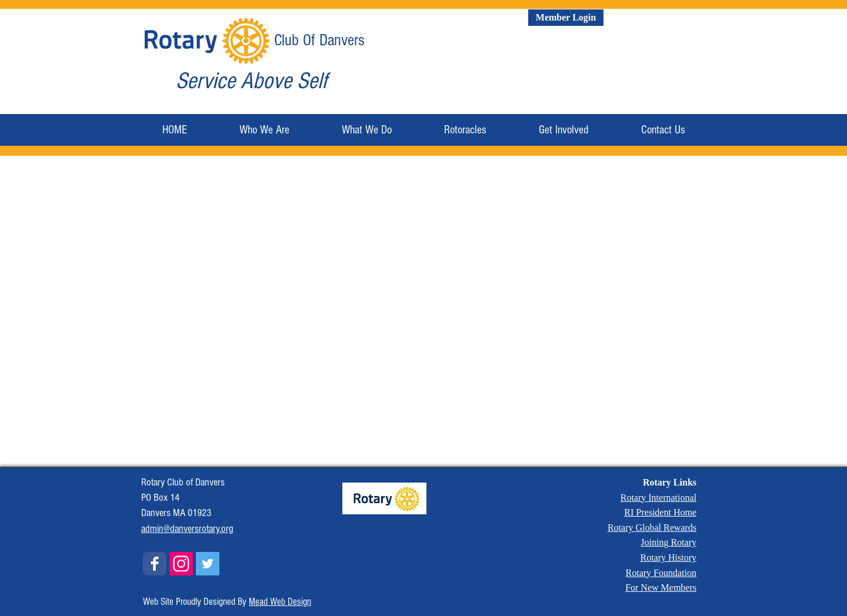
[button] (264, 130)
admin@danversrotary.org (187, 529)
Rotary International (658, 498)
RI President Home (660, 512)
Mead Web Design (280, 602)
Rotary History (668, 558)
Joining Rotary (668, 542)
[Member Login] (566, 18)
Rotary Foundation (661, 573)
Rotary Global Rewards (652, 528)
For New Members (661, 587)
